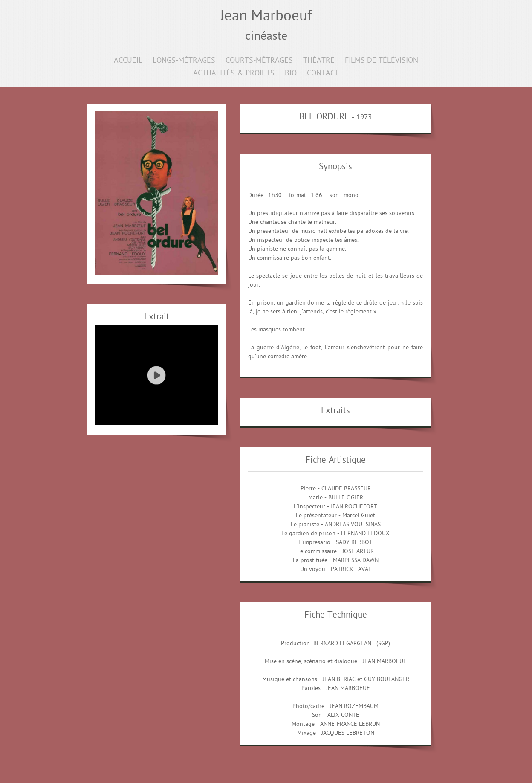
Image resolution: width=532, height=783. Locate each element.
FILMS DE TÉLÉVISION (382, 61)
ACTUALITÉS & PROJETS (234, 74)
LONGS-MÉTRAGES (184, 61)
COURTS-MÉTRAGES (259, 61)
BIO (291, 74)
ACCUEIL (128, 61)
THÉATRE (319, 61)
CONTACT (323, 74)
